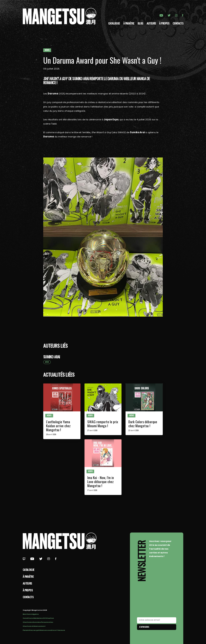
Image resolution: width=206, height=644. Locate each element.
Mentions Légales (31, 614)
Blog (140, 23)
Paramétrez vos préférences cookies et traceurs (44, 630)
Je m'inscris (144, 627)
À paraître (129, 23)
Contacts (178, 23)
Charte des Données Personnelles (38, 622)
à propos (164, 23)
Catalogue (114, 23)
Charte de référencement (34, 626)
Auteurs (151, 23)
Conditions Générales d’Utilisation (38, 618)
